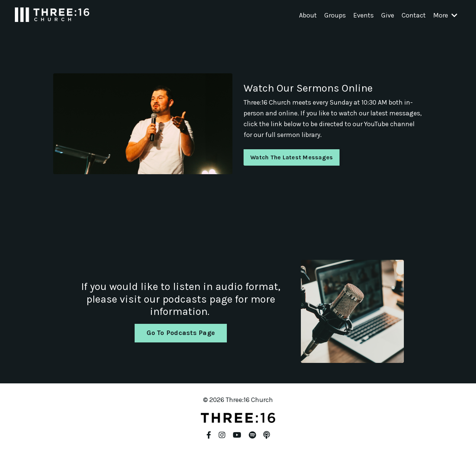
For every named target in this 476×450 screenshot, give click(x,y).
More (445, 15)
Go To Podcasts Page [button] (181, 333)
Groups (335, 15)
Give (388, 15)
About (308, 15)
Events (364, 15)
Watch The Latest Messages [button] (292, 157)
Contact (414, 15)
